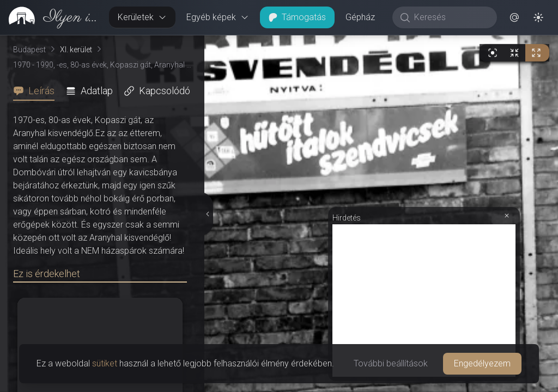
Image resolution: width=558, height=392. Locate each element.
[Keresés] (450, 17)
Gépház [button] (360, 17)
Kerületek (142, 17)
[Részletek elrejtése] (207, 214)
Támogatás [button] (297, 17)
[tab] (37, 91)
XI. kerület (76, 50)
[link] (50, 17)
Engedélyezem (482, 363)
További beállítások (391, 363)
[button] (514, 17)
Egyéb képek (218, 17)
